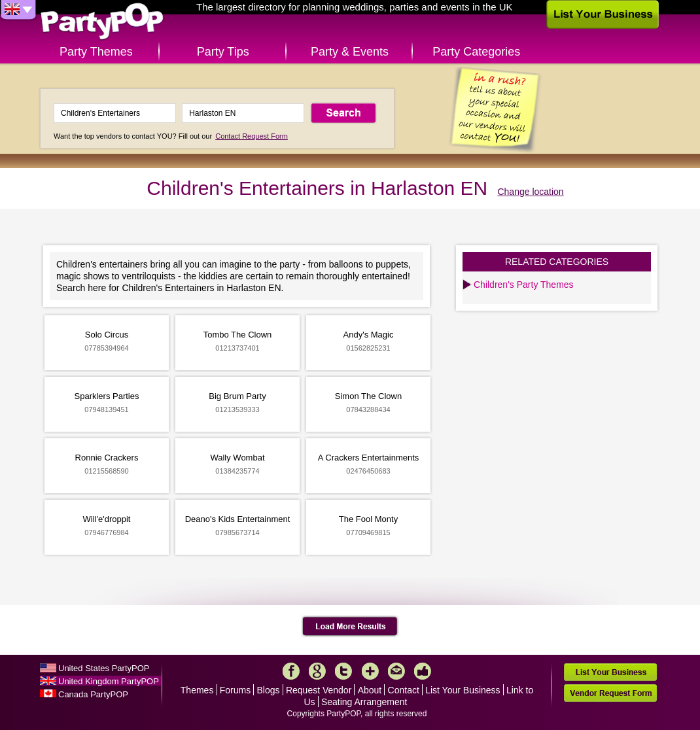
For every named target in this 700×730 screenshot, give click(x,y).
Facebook (291, 671)
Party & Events (350, 52)
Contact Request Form (252, 136)
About (370, 690)
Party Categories (476, 52)
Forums (235, 690)
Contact (404, 690)
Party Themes (96, 52)
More (370, 671)
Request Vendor (319, 690)
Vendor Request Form (610, 693)
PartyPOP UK (102, 22)
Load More (350, 627)
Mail (396, 671)
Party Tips (223, 52)
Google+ (317, 671)
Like (423, 671)
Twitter (343, 671)
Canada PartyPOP (93, 694)
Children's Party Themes (524, 285)
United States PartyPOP (104, 668)
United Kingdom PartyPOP (109, 681)
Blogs (269, 690)
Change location (530, 192)
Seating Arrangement (364, 702)
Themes (197, 690)
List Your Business (463, 690)
